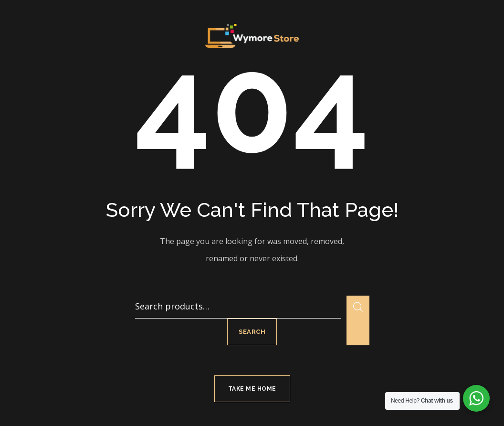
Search (252, 332)
